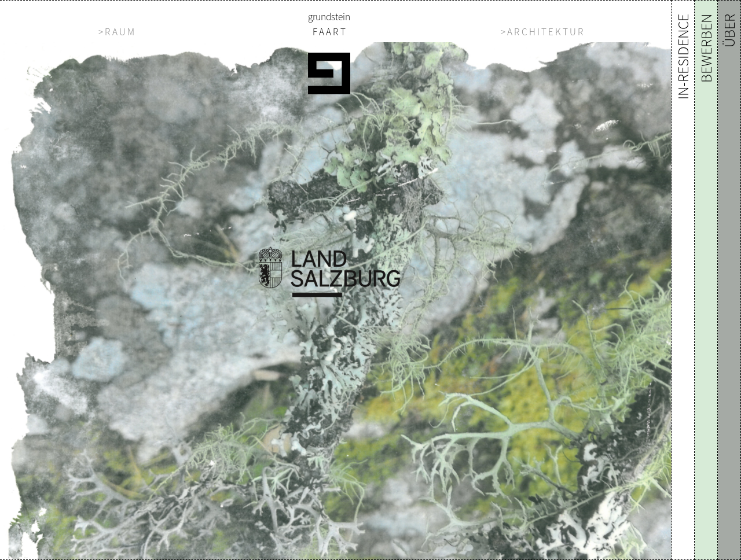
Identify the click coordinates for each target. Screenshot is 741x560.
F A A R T (329, 32)
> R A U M (116, 32)
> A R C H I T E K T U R (542, 32)
